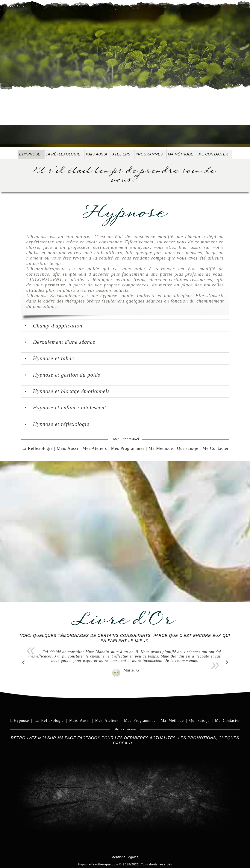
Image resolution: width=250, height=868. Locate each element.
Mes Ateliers (95, 448)
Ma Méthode (161, 448)
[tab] (125, 326)
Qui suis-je (188, 448)
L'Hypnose (30, 154)
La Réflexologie (63, 154)
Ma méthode (181, 154)
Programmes (149, 154)
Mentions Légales (125, 857)
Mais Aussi (96, 154)
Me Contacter (213, 154)
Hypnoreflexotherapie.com (98, 864)
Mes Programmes (128, 448)
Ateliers (121, 154)
